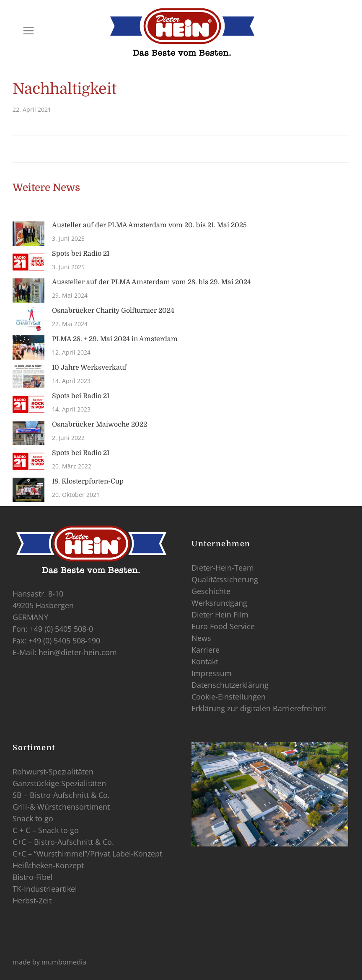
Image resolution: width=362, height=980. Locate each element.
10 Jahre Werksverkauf (89, 368)
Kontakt (205, 661)
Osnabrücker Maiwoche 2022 (100, 424)
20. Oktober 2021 (76, 495)
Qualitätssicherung (225, 579)
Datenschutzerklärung (230, 685)
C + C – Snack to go (46, 830)
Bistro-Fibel (33, 877)
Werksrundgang (219, 603)
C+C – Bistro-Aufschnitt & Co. (63, 842)
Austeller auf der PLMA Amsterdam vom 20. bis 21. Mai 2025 (149, 225)
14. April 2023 (71, 381)
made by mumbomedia (49, 962)
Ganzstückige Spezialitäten (59, 783)
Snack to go (33, 818)
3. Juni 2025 (68, 238)
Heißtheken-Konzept (48, 865)
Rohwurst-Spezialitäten (53, 772)
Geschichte (211, 591)
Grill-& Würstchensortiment (61, 807)
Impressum (212, 673)
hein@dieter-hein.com (78, 652)
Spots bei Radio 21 (81, 254)
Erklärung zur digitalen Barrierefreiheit (259, 708)
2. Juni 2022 (68, 438)
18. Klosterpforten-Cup (88, 481)
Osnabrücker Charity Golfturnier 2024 (113, 311)
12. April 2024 (71, 352)
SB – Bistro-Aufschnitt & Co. (61, 795)
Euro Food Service (223, 626)
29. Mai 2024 (70, 295)
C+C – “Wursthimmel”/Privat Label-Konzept (87, 854)
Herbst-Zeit (32, 900)
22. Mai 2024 (70, 324)
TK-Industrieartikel (45, 889)
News (201, 638)
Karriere (206, 650)
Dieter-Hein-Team (223, 568)
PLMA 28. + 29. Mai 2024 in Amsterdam (115, 339)
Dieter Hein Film (220, 615)
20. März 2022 (72, 466)
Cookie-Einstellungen (229, 697)
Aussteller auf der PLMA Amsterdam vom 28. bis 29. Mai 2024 (151, 282)
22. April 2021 (32, 109)
